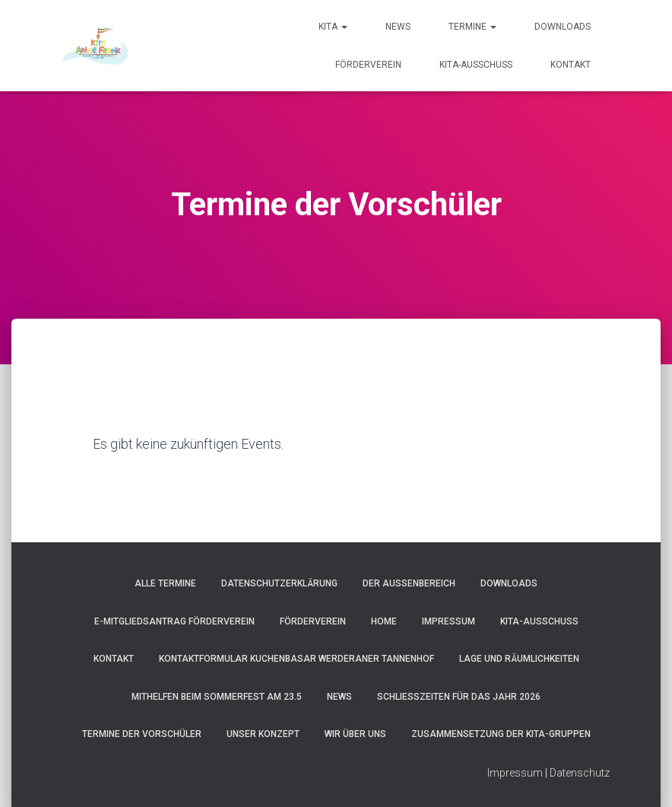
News (398, 27)
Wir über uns (355, 734)
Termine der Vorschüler (142, 734)
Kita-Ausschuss (476, 65)
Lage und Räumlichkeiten (519, 659)
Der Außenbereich (409, 583)
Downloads (563, 27)
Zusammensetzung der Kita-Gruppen (501, 734)
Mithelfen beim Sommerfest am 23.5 (217, 697)
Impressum (449, 621)
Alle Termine (165, 583)
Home (384, 621)
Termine (472, 27)
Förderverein (368, 65)
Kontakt (571, 65)
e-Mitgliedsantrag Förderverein (174, 621)
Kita (333, 27)
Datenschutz (580, 773)
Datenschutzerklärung (279, 583)
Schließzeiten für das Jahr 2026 (459, 697)
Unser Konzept (263, 734)
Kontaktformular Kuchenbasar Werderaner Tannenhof (296, 659)
